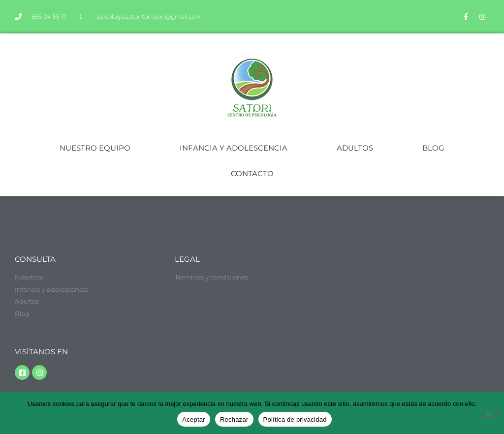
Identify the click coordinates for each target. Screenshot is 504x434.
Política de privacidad (295, 419)
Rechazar (234, 419)
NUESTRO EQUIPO (95, 148)
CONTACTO (252, 173)
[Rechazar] (488, 412)
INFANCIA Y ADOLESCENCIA (234, 148)
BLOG (433, 148)
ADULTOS (355, 148)
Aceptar (194, 419)
